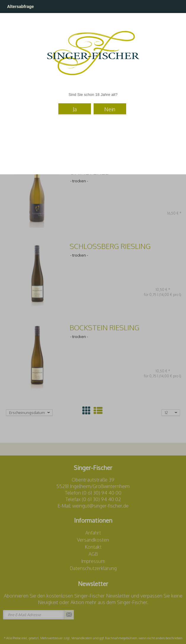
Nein (110, 109)
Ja (75, 109)
